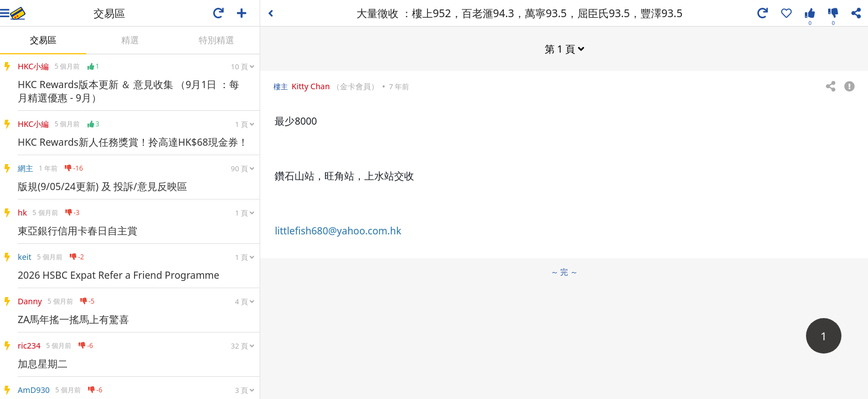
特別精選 (216, 40)
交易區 (43, 40)
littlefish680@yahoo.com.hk (338, 231)
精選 (130, 40)
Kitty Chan (311, 86)
